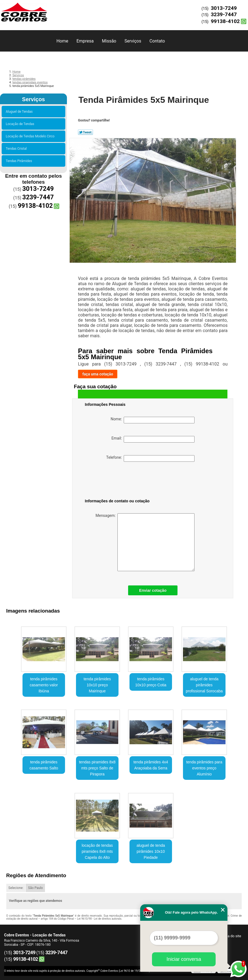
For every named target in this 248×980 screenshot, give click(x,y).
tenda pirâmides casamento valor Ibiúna (44, 685)
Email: (153, 439)
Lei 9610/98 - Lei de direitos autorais (99, 919)
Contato (157, 41)
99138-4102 (225, 21)
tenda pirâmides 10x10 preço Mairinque (97, 685)
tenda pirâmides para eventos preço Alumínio (204, 768)
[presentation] (120, 481)
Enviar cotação (153, 590)
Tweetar (85, 132)
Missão (109, 41)
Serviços (133, 41)
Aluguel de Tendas (20, 112)
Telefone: (150, 458)
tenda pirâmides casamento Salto (44, 765)
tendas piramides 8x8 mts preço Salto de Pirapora (97, 768)
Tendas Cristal (17, 149)
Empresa (85, 41)
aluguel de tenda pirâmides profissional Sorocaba (204, 685)
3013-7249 (224, 8)
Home (62, 41)
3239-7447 (224, 14)
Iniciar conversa (184, 959)
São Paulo (35, 888)
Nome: (153, 420)
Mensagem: (145, 542)
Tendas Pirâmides (20, 161)
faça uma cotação (98, 374)
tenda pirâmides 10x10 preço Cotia (151, 682)
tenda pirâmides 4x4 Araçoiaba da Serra (151, 765)
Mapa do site (231, 936)
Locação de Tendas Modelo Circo (31, 136)
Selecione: (16, 888)
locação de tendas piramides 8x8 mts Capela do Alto (97, 851)
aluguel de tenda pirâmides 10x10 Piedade (151, 851)
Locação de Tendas (21, 124)
